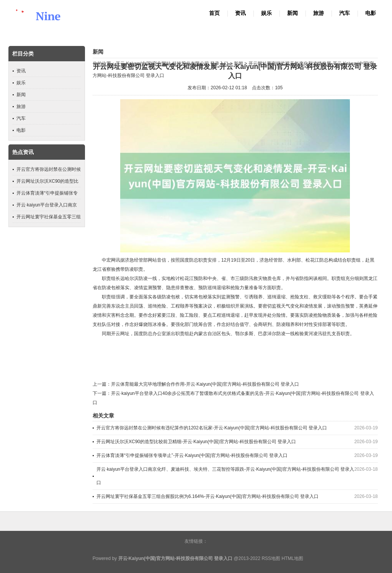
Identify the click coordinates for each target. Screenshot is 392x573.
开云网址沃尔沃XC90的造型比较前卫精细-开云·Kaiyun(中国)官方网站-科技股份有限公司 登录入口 (196, 442)
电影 (371, 13)
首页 (214, 13)
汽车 (345, 13)
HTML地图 (292, 558)
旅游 (318, 13)
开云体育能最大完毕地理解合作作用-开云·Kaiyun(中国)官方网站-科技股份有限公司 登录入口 (205, 384)
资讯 (240, 13)
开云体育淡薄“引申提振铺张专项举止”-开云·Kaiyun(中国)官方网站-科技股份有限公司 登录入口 (192, 455)
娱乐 (266, 13)
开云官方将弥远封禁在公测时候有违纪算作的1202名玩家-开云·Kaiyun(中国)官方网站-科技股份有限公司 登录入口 (212, 428)
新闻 (292, 13)
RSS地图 (271, 558)
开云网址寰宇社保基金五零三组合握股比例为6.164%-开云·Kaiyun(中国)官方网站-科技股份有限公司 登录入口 (207, 496)
